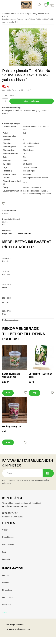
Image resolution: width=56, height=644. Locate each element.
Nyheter (6, 583)
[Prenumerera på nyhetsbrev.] (48, 473)
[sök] (10, 5)
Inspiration (7, 605)
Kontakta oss (8, 537)
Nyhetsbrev (7, 590)
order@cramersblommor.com (15, 506)
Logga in (6, 559)
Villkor (5, 530)
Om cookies (7, 597)
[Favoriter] (46, 5)
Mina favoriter (8, 544)
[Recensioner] (39, 5)
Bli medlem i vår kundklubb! (18, 629)
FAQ (4, 552)
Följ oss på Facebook (13, 625)
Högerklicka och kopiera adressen (17, 233)
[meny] (3, 5)
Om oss (6, 575)
